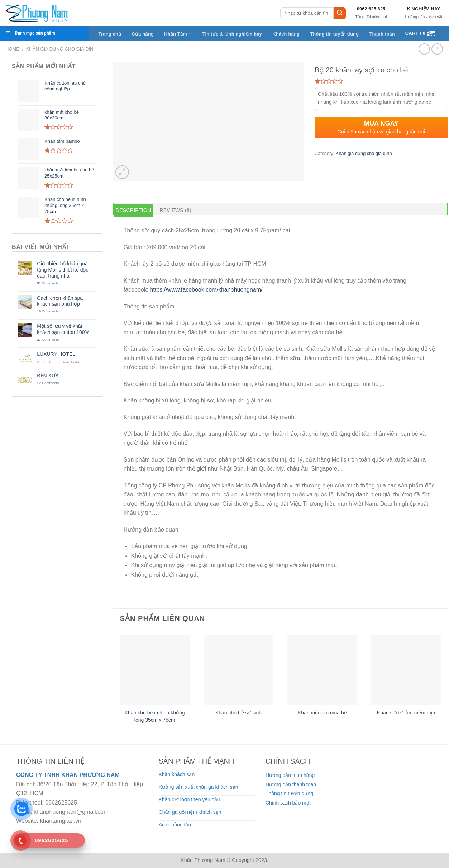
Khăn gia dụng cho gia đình (61, 49)
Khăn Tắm (178, 34)
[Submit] (340, 13)
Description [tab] (133, 210)
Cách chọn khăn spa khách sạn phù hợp (60, 301)
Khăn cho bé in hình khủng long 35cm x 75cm (155, 716)
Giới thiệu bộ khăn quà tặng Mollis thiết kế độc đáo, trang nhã (63, 270)
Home (12, 49)
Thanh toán (382, 34)
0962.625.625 (371, 9)
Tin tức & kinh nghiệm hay (232, 34)
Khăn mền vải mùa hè (322, 713)
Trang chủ (110, 34)
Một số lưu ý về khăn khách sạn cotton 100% (63, 329)
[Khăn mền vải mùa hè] (322, 670)
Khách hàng (286, 34)
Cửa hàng (143, 34)
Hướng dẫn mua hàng (290, 775)
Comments (48, 283)
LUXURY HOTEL (56, 354)
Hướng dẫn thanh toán (291, 784)
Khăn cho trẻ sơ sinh (238, 713)
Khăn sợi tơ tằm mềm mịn (406, 713)
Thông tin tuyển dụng (334, 34)
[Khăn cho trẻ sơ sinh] (238, 670)
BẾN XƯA (48, 376)
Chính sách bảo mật (288, 803)
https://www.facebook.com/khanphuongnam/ (206, 290)
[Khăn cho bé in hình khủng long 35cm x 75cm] (155, 670)
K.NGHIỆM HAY (423, 9)
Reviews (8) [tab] (175, 210)
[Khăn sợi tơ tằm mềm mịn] (406, 670)
